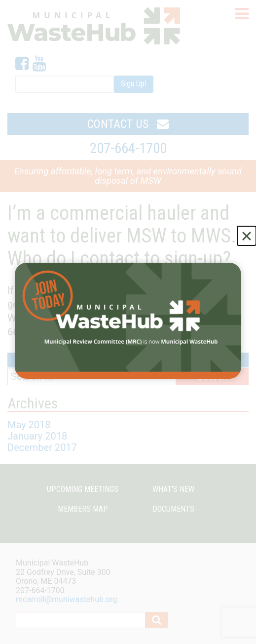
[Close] (247, 236)
